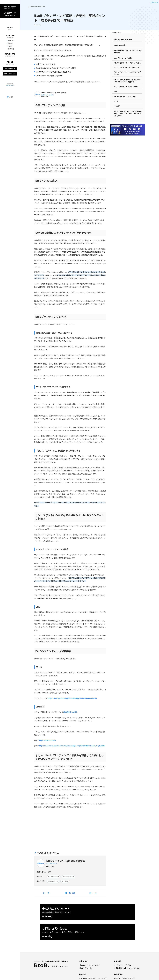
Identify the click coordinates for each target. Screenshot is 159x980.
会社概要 (57, 976)
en (12, 97)
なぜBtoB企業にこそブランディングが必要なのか (128, 52)
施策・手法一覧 (86, 950)
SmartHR (117, 106)
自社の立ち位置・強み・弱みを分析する (127, 63)
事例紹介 (82, 956)
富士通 (116, 101)
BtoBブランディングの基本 (123, 58)
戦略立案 (117, 943)
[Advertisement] (51, 832)
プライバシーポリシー (72, 976)
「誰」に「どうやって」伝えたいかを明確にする (127, 73)
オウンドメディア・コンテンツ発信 (126, 86)
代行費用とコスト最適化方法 (126, 963)
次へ (91, 895)
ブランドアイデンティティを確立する (127, 67)
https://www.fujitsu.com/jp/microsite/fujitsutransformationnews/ (73, 698)
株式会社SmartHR (70, 712)
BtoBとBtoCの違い (120, 45)
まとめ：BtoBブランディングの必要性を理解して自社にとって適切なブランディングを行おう (128, 114)
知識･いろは (84, 943)
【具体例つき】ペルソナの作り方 (127, 950)
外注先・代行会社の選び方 (125, 960)
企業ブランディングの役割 (123, 40)
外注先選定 (118, 956)
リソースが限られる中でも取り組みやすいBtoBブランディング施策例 (127, 81)
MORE (45, 918)
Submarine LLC (10, 85)
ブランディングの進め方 (124, 947)
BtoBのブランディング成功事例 (125, 97)
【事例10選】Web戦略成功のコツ (92, 963)
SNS (115, 91)
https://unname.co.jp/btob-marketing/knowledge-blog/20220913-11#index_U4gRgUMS (72, 746)
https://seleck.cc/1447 (48, 740)
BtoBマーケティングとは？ (90, 947)
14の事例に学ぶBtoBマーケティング (93, 960)
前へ (49, 895)
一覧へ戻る (71, 895)
